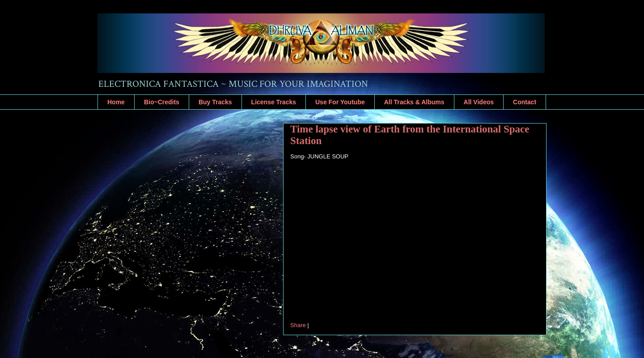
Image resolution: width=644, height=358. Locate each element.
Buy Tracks (215, 102)
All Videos (479, 102)
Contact (525, 102)
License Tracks (274, 102)
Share (298, 325)
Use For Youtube (340, 102)
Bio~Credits (162, 102)
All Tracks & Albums (414, 102)
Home (116, 102)
